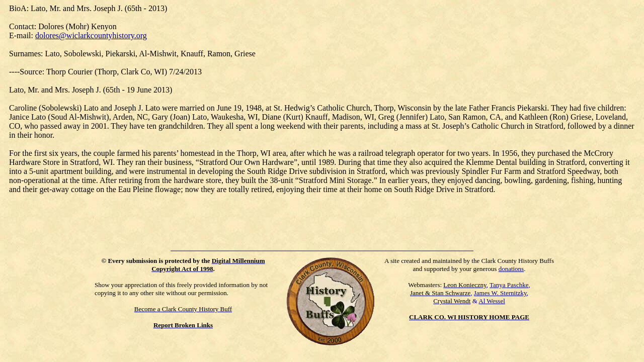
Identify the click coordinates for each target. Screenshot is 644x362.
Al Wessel (492, 301)
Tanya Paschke (509, 285)
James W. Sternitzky (500, 293)
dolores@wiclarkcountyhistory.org (91, 35)
